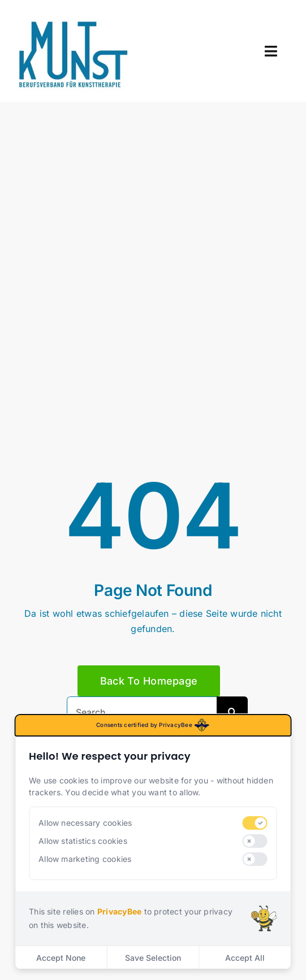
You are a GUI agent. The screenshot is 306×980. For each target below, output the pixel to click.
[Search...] (142, 712)
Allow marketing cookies (85, 859)
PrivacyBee (119, 911)
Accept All (245, 958)
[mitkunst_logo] (74, 24)
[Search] (232, 712)
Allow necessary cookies (85, 823)
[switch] (255, 823)
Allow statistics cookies (83, 841)
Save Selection (153, 958)
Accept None (61, 958)
